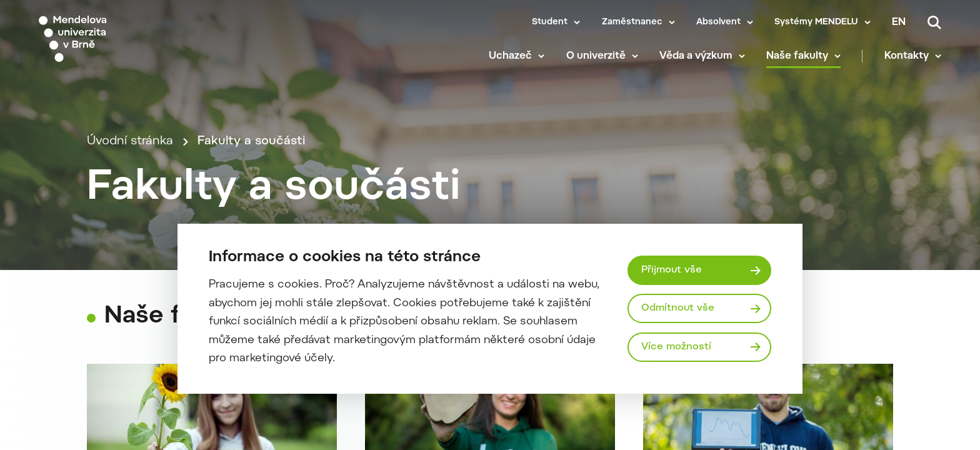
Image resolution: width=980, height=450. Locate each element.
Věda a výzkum (696, 56)
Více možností (676, 347)
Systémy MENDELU (816, 22)
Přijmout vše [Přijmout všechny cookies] (672, 270)
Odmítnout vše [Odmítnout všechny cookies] (678, 308)
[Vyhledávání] (934, 22)
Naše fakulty (797, 56)
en (899, 22)
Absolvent (718, 22)
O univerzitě (596, 56)
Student (550, 22)
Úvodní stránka (130, 142)
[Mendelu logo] (112, 39)
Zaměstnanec (632, 22)
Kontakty (907, 56)
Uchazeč (510, 56)
